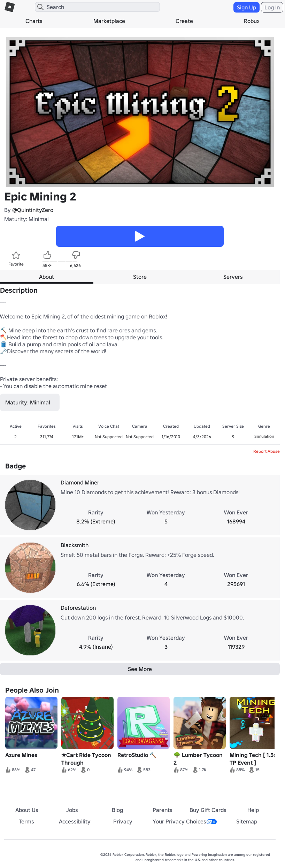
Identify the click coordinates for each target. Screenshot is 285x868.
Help (253, 810)
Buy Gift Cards (208, 810)
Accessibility (75, 821)
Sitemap (247, 821)
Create (184, 21)
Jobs (72, 810)
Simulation (264, 436)
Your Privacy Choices (185, 821)
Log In (272, 7)
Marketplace (109, 21)
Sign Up (247, 7)
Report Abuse (267, 451)
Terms (26, 821)
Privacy (123, 821)
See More (140, 669)
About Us (27, 810)
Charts (34, 21)
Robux (252, 21)
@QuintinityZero (33, 210)
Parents (163, 810)
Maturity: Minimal (26, 219)
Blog (117, 810)
